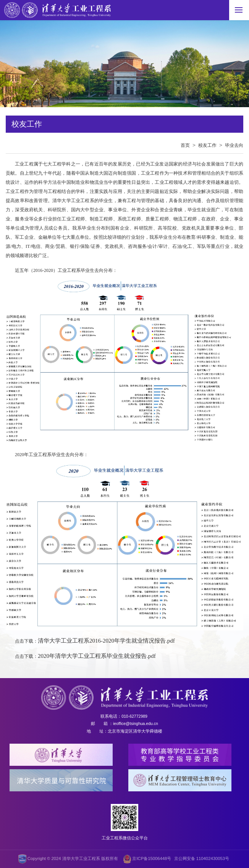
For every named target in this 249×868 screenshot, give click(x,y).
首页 (185, 145)
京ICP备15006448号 (147, 859)
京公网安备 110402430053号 (202, 858)
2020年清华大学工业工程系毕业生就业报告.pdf (97, 656)
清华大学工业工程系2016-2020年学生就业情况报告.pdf (106, 641)
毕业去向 (234, 145)
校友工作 (207, 145)
